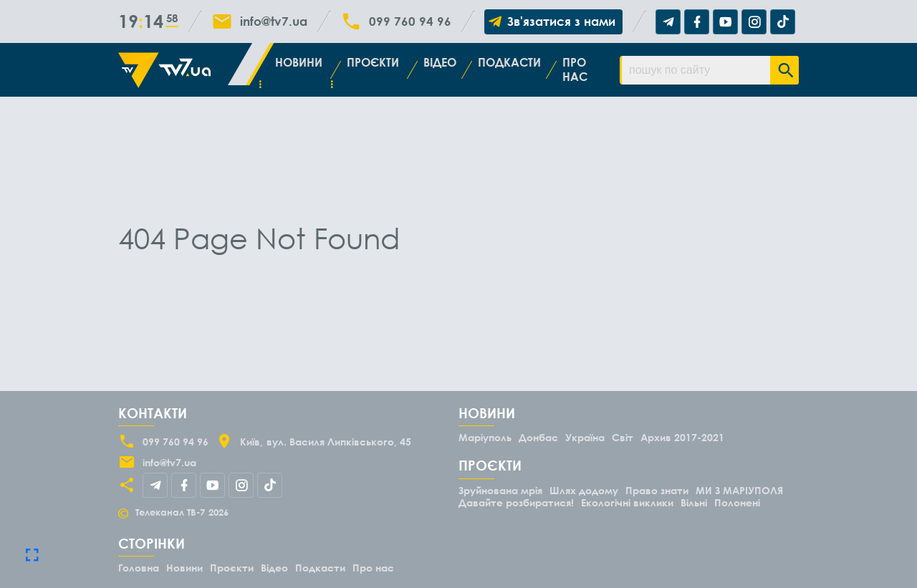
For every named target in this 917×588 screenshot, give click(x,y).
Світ (623, 437)
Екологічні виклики (627, 502)
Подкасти (509, 62)
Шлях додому (584, 490)
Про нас (575, 69)
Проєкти (373, 62)
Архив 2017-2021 (682, 437)
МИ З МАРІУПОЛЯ (739, 490)
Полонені (737, 502)
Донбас (538, 437)
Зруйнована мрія (500, 490)
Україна (585, 437)
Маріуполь (485, 437)
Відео (440, 62)
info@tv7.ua (274, 21)
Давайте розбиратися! (516, 502)
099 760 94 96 (410, 21)
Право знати (657, 490)
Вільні (694, 502)
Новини (299, 62)
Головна (139, 568)
